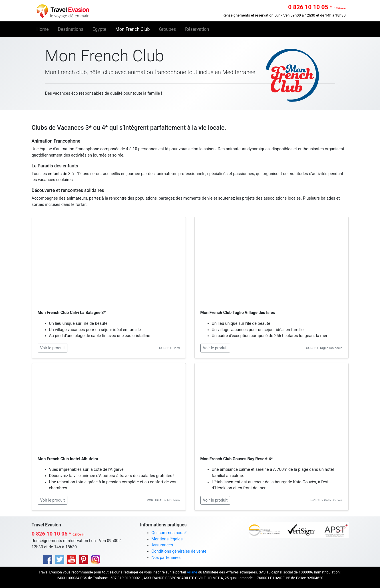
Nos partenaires (166, 558)
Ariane (192, 572)
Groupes (167, 29)
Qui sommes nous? (169, 533)
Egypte (99, 29)
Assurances (162, 545)
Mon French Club (132, 29)
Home (45, 29)
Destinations (71, 29)
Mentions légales (167, 539)
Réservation (197, 29)
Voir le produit (53, 348)
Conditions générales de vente (179, 551)
